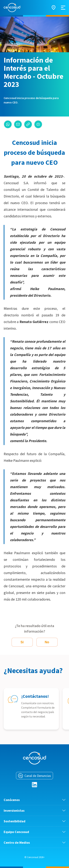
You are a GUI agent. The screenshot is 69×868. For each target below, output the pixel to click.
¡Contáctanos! (35, 696)
